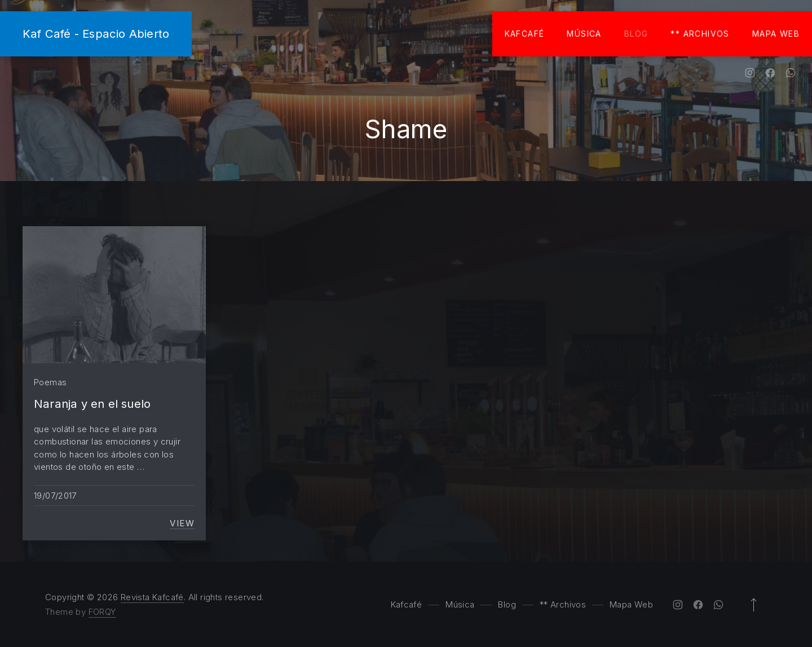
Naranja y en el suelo (92, 404)
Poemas (50, 382)
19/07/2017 (55, 496)
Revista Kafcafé (152, 597)
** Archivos (700, 34)
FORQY (102, 612)
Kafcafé (525, 34)
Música (584, 34)
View (182, 523)
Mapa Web (776, 34)
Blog (636, 34)
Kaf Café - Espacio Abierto (96, 34)
